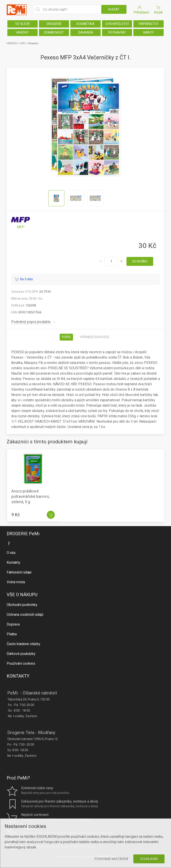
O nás (11, 553)
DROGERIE (54, 24)
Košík (158, 9)
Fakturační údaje (19, 572)
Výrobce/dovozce (95, 337)
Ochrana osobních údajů (25, 615)
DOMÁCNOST (54, 32)
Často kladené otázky (23, 644)
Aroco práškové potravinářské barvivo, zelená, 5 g (31, 496)
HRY (23, 43)
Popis (66, 337)
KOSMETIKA (85, 24)
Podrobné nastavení (111, 859)
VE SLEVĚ (22, 24)
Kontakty (13, 562)
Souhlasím (149, 859)
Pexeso (33, 43)
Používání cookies (21, 663)
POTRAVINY (117, 32)
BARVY (149, 32)
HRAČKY (22, 32)
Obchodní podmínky (22, 605)
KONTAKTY (18, 676)
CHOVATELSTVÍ (117, 24)
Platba (12, 634)
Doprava (13, 624)
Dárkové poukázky (21, 654)
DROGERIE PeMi (23, 534)
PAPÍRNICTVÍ (149, 24)
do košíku (140, 261)
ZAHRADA (85, 32)
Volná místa (16, 582)
